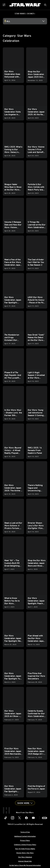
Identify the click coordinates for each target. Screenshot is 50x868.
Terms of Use (25, 832)
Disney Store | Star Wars (25, 853)
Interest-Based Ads (25, 861)
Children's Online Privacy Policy (25, 844)
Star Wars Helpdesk (25, 857)
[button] (25, 803)
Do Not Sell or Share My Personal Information (25, 865)
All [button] (8, 21)
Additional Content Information (25, 836)
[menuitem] (4, 5)
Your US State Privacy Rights (25, 849)
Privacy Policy (25, 840)
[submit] (45, 5)
